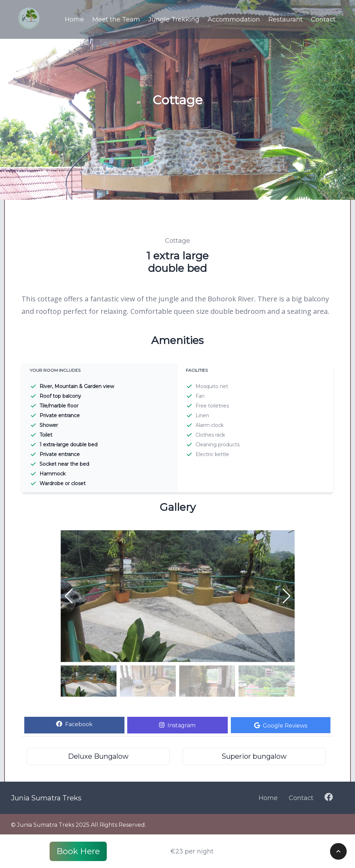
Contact (323, 19)
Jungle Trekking (174, 19)
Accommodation (234, 19)
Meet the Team (116, 19)
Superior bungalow (254, 756)
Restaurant (285, 19)
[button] (287, 596)
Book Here (78, 851)
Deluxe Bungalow (98, 756)
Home (74, 19)
